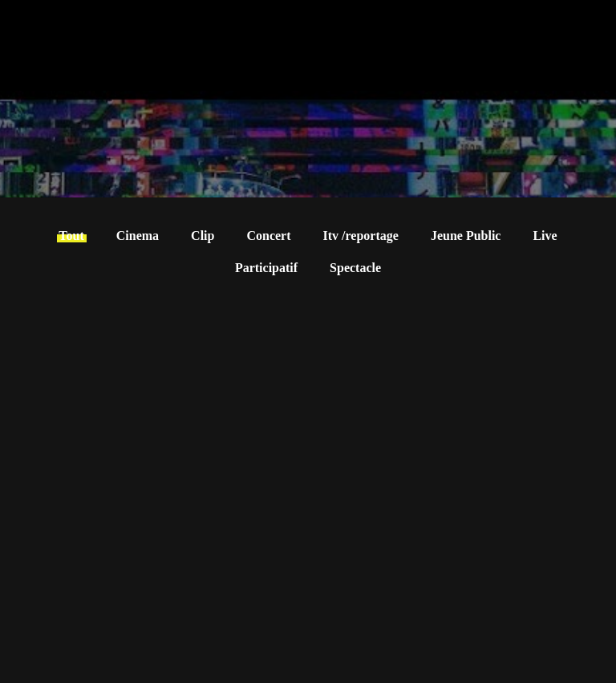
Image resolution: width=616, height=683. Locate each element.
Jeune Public (466, 236)
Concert (268, 236)
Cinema (138, 236)
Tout (71, 236)
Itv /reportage (361, 236)
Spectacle (355, 268)
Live (545, 236)
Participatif (266, 268)
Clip (203, 236)
